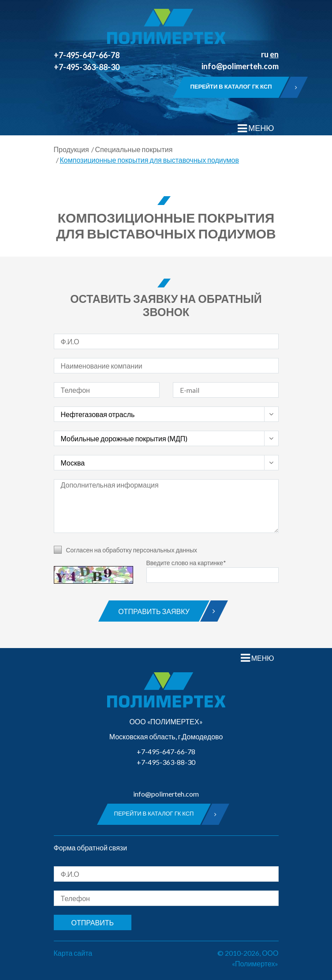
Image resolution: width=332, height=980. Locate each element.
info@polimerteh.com (240, 66)
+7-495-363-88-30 (87, 67)
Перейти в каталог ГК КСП (234, 87)
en (274, 54)
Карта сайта (73, 953)
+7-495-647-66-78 (87, 55)
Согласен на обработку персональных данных (132, 550)
